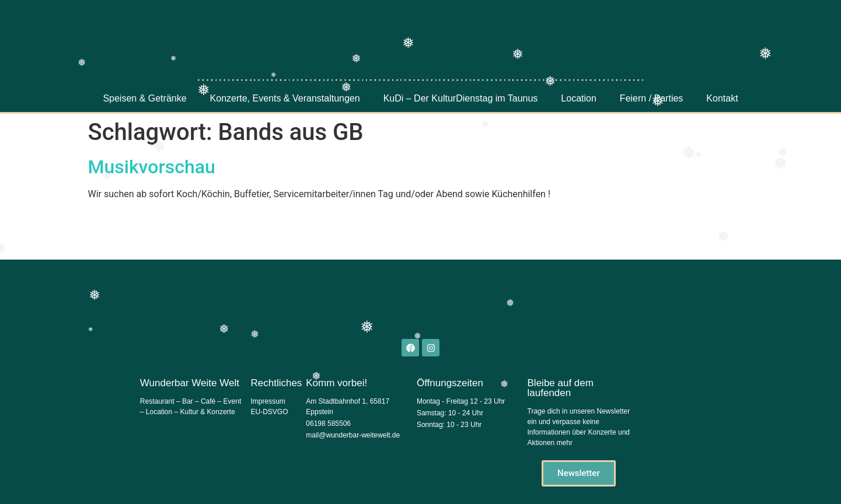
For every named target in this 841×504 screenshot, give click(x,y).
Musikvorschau (152, 167)
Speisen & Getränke (144, 98)
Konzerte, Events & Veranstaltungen (285, 98)
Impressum (268, 401)
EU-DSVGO (269, 412)
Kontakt (722, 98)
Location (579, 98)
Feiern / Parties (651, 98)
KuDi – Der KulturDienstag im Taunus (461, 98)
